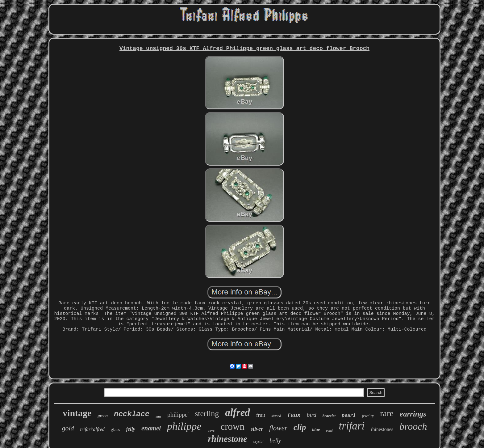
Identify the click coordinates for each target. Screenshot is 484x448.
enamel (151, 428)
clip (300, 427)
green (103, 416)
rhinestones (382, 429)
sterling (207, 414)
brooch (413, 426)
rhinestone (228, 439)
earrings (413, 414)
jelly (131, 429)
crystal (259, 442)
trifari (352, 426)
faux (294, 415)
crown (233, 427)
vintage (77, 413)
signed (276, 416)
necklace (132, 414)
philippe (184, 426)
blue (316, 430)
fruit (261, 415)
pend (329, 430)
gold (68, 428)
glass (115, 429)
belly (275, 440)
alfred (238, 412)
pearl (349, 416)
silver (257, 429)
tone (158, 417)
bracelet (329, 416)
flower (278, 428)
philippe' (178, 415)
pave (211, 430)
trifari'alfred (92, 429)
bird (312, 415)
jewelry (368, 416)
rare (387, 413)
